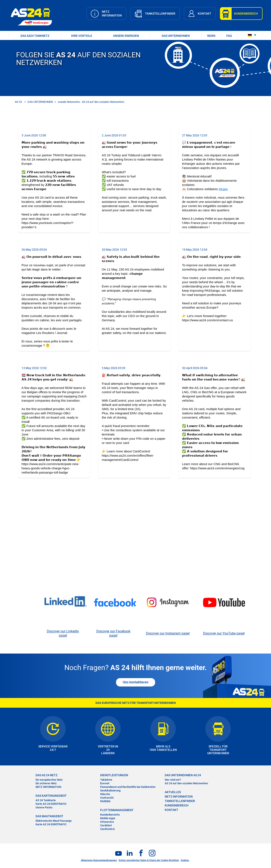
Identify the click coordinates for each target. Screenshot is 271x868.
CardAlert (106, 825)
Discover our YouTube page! (224, 633)
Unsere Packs (44, 807)
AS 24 (18, 102)
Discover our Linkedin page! (63, 633)
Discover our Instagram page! (168, 633)
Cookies (185, 860)
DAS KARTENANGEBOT (51, 796)
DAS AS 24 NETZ (46, 775)
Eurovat (105, 783)
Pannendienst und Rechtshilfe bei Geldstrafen (128, 787)
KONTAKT (171, 810)
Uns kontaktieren (136, 682)
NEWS (211, 36)
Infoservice (107, 822)
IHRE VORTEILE (82, 36)
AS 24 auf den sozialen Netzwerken (186, 783)
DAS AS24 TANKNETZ (35, 36)
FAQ (229, 36)
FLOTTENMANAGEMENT (117, 810)
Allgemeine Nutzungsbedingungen (99, 860)
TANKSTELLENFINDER (180, 801)
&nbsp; (135, 540)
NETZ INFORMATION (48, 787)
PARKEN (105, 801)
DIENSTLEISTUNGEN (114, 775)
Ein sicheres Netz (46, 783)
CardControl (107, 829)
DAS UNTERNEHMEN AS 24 (183, 775)
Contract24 (107, 798)
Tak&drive (106, 780)
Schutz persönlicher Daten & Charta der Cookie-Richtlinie (149, 860)
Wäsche (105, 794)
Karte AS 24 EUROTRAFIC (51, 804)
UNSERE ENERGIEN (126, 36)
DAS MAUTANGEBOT (49, 816)
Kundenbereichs (110, 815)
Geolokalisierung (110, 790)
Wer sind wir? (173, 780)
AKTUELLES (173, 792)
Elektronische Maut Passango (54, 821)
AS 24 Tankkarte (46, 800)
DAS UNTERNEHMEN (176, 36)
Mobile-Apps (108, 818)
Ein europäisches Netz (49, 780)
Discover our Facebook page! (113, 633)
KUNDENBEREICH (177, 805)
